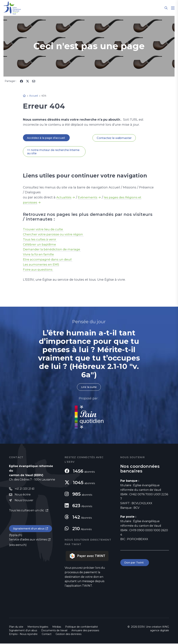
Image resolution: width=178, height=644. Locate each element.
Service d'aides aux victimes (28, 541)
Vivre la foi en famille (39, 255)
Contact (47, 635)
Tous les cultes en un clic (27, 511)
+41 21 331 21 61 (25, 489)
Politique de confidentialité (82, 627)
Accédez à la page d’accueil (47, 138)
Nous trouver (24, 501)
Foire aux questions (39, 270)
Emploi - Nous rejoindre (23, 635)
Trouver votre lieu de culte (44, 229)
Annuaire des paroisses (85, 631)
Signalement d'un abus (29, 530)
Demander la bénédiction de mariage (53, 250)
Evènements (88, 198)
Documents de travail (54, 631)
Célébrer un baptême (40, 245)
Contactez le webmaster (114, 138)
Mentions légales (38, 627)
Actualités (64, 198)
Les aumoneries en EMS (42, 265)
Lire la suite (89, 387)
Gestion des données (68, 635)
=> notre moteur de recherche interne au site (53, 152)
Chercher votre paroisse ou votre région (54, 234)
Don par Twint (135, 563)
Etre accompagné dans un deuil (48, 260)
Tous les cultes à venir (41, 240)
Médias (57, 627)
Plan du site (16, 627)
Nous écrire (23, 495)
